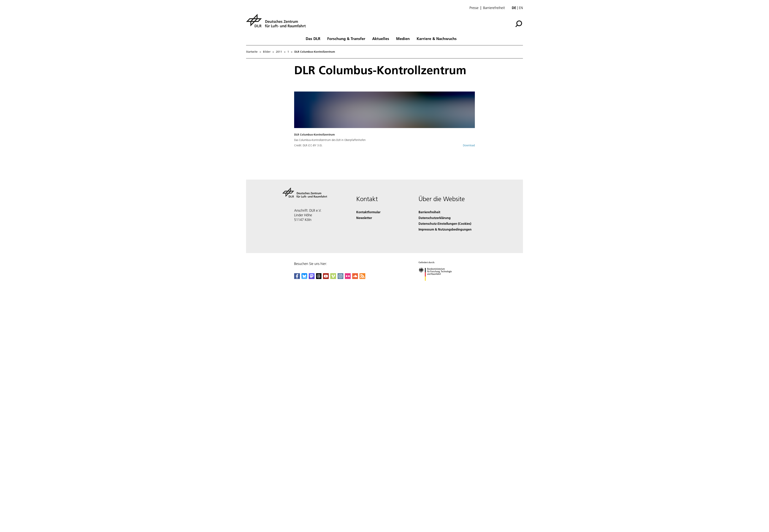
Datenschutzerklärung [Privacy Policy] (435, 218)
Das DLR (313, 38)
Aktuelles (381, 38)
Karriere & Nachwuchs (437, 38)
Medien (403, 38)
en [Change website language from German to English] (521, 8)
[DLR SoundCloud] (355, 278)
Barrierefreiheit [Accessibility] (429, 212)
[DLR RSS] (362, 278)
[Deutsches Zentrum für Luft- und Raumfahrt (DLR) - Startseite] (277, 23)
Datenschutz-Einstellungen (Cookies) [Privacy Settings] (445, 224)
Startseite (252, 52)
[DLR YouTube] (326, 278)
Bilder (267, 52)
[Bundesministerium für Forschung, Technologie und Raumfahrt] (437, 284)
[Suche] (519, 24)
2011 (279, 52)
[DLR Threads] (319, 278)
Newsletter (364, 218)
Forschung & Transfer (346, 38)
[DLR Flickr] (348, 278)
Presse (474, 8)
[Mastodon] (312, 278)
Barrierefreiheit (494, 8)
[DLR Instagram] (340, 278)
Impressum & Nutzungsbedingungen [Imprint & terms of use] (445, 229)
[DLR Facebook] (297, 278)
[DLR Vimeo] (333, 278)
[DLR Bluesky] (304, 278)
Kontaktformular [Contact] (368, 212)
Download (469, 145)
